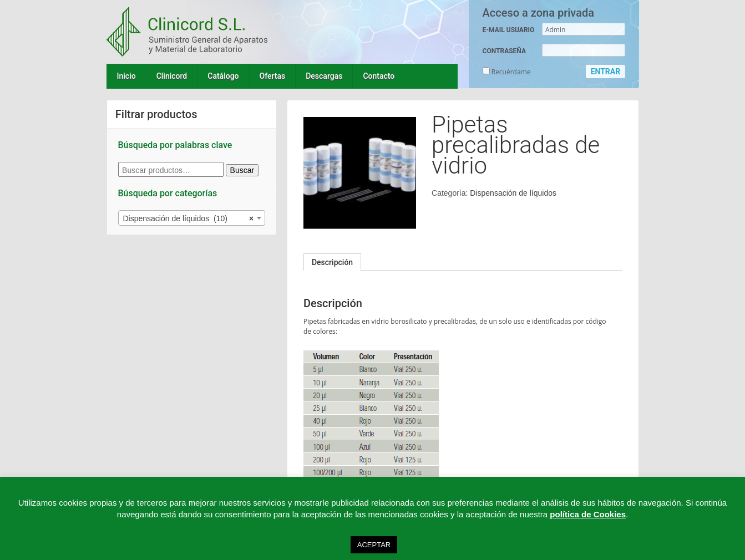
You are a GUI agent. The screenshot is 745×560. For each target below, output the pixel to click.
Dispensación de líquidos (513, 193)
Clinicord (172, 76)
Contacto (379, 76)
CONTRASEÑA (504, 51)
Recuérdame (507, 72)
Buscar (242, 170)
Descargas (324, 76)
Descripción (332, 262)
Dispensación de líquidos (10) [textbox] (189, 218)
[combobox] (192, 218)
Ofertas (273, 76)
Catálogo (223, 76)
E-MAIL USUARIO (509, 30)
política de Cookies (588, 514)
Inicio (126, 76)
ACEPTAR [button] (374, 545)
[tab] (332, 262)
